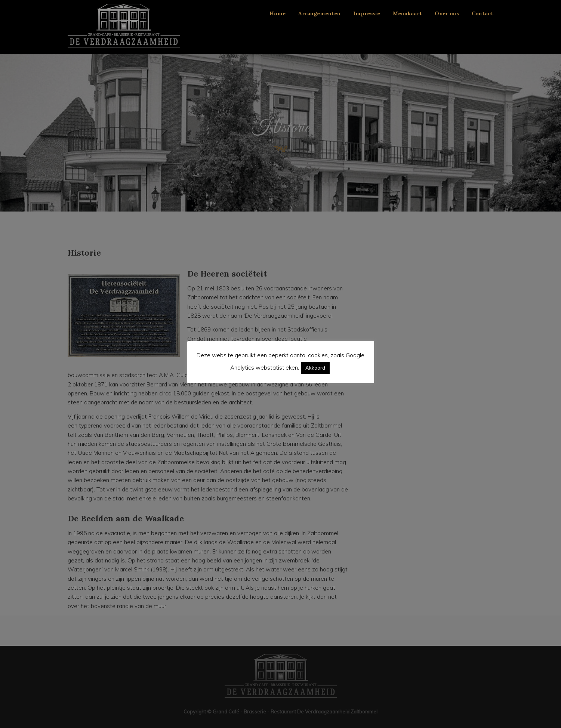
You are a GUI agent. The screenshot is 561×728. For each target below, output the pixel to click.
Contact (483, 13)
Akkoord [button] (315, 368)
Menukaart (407, 13)
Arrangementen (319, 13)
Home (278, 13)
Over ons (447, 13)
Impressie (367, 13)
